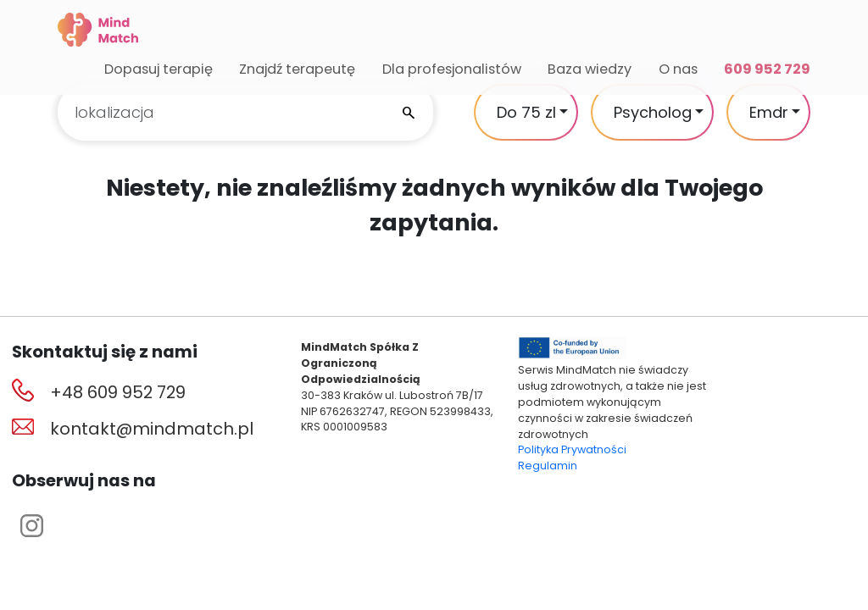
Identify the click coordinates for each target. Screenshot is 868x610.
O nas (678, 69)
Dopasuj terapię (159, 69)
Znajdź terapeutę (297, 69)
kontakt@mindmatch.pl (152, 429)
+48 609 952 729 (118, 392)
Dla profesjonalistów (452, 69)
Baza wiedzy (590, 69)
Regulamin (548, 466)
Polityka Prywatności (572, 449)
